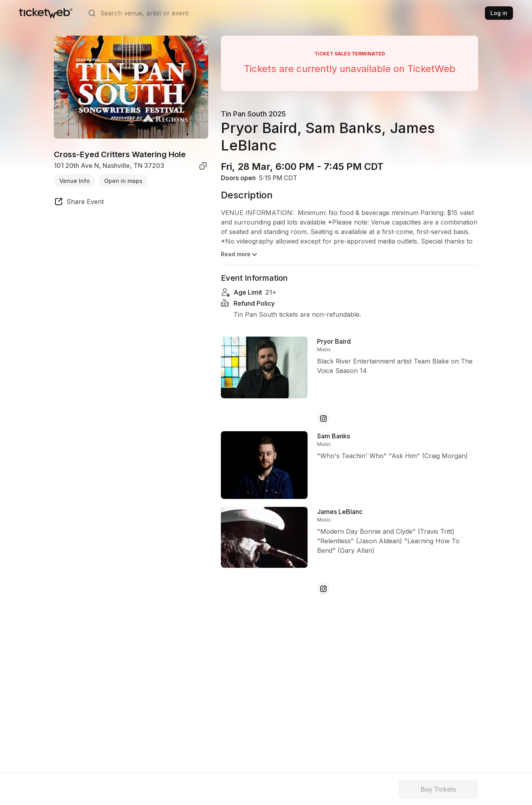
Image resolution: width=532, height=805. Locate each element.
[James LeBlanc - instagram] (323, 589)
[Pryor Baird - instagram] (323, 419)
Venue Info (75, 181)
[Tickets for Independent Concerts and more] (46, 13)
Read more (240, 255)
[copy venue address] (203, 166)
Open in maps (123, 181)
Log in (499, 13)
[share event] (79, 203)
